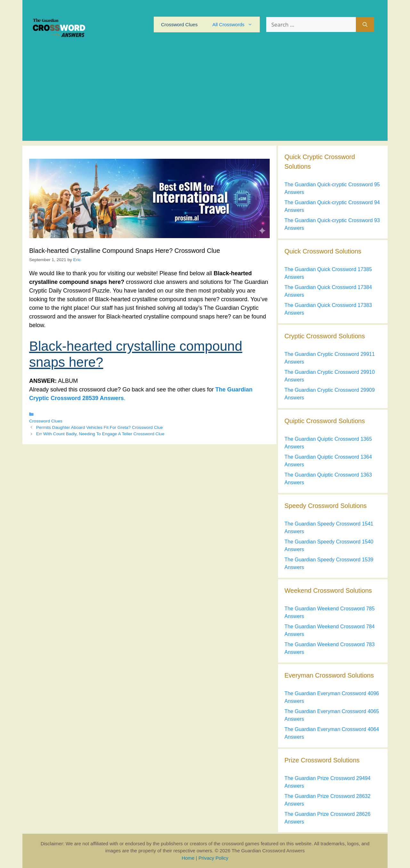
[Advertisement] (205, 96)
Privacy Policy (213, 858)
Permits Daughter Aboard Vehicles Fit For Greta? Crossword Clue (100, 427)
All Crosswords (236, 24)
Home (188, 858)
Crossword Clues (179, 24)
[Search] (365, 25)
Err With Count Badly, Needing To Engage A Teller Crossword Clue (100, 434)
